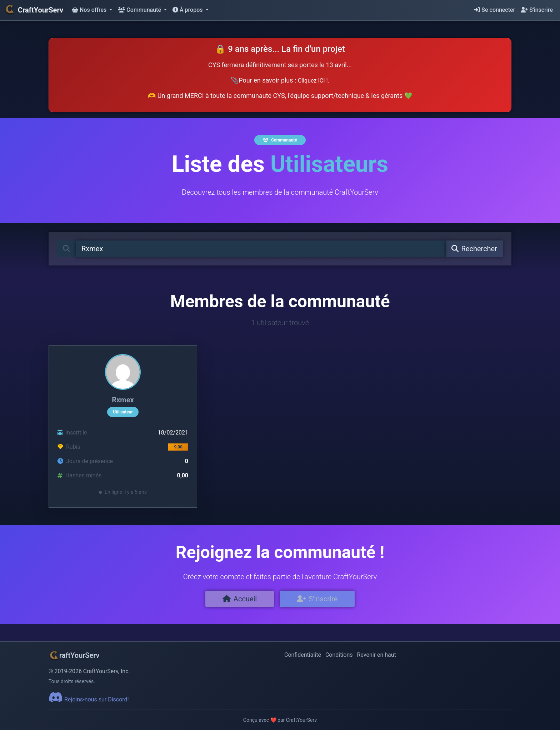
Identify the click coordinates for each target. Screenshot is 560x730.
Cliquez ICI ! (313, 81)
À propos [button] (188, 10)
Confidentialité (303, 655)
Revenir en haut (377, 655)
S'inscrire (537, 10)
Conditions (339, 655)
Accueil (240, 599)
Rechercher (474, 249)
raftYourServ (74, 655)
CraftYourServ (34, 10)
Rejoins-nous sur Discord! (89, 699)
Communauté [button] (140, 10)
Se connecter (495, 10)
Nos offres (90, 10)
